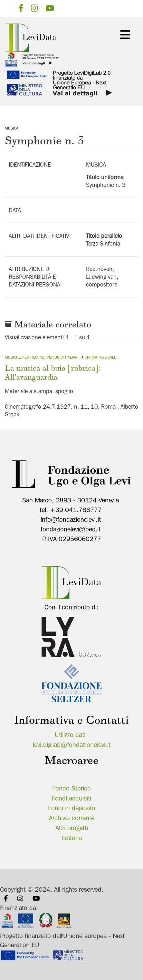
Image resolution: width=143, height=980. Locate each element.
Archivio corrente (72, 818)
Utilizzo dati (70, 735)
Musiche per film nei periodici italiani (42, 357)
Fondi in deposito (72, 808)
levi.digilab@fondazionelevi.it (72, 745)
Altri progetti (72, 828)
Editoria (72, 838)
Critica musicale (100, 357)
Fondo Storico (71, 788)
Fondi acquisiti (71, 798)
